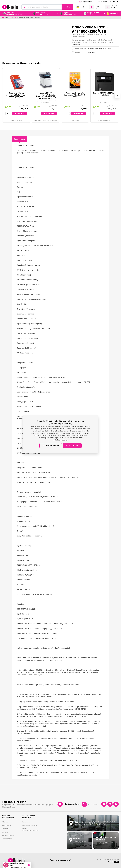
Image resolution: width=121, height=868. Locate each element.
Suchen (67, 7)
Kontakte (5, 832)
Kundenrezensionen (9, 835)
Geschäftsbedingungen (29, 825)
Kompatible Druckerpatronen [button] (41, 14)
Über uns (5, 822)
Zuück (5, 18)
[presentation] (118, 95)
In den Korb (20, 114)
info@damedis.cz (86, 2)
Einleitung (14, 18)
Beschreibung (19, 139)
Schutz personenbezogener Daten (31, 830)
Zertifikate (5, 829)
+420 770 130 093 (101, 2)
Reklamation (26, 822)
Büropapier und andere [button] (92, 14)
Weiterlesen (76, 44)
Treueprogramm (7, 839)
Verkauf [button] (111, 13)
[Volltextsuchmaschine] (47, 7)
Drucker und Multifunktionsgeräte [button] (13, 14)
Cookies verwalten (51, 446)
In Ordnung (72, 446)
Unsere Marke (7, 825)
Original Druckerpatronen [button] (68, 14)
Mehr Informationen (60, 440)
